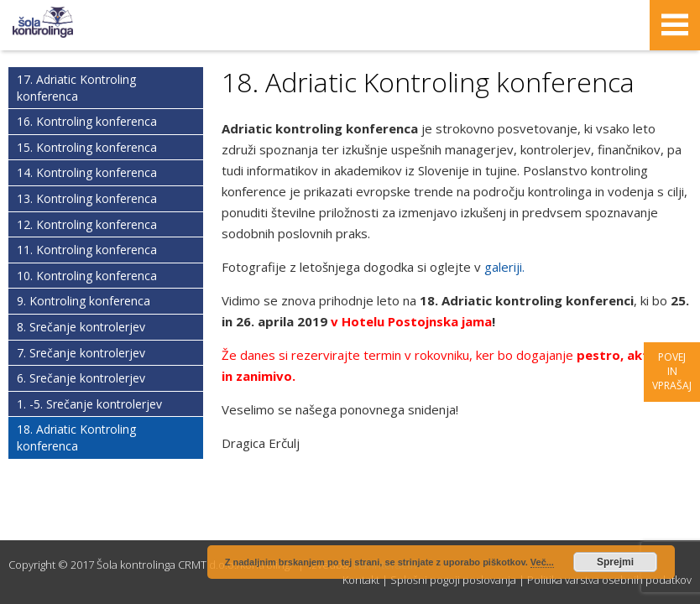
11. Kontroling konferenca (87, 250)
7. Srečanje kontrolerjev (81, 353)
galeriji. (503, 267)
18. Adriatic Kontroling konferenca (76, 437)
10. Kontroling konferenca (87, 276)
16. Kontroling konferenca (87, 121)
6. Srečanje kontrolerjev (81, 378)
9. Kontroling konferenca (84, 301)
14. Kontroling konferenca (87, 172)
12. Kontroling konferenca (87, 224)
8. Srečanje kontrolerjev (81, 327)
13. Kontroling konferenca (87, 198)
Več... (542, 562)
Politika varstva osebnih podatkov (609, 580)
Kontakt (361, 580)
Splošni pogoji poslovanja (453, 580)
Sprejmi (615, 562)
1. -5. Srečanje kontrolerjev (89, 404)
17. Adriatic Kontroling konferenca (76, 88)
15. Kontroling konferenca (87, 147)
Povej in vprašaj (672, 371)
